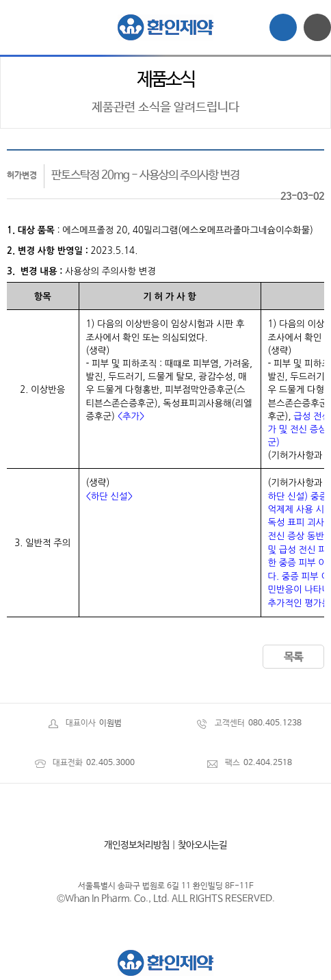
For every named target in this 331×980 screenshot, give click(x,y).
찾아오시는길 (202, 845)
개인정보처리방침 (137, 845)
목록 (293, 657)
